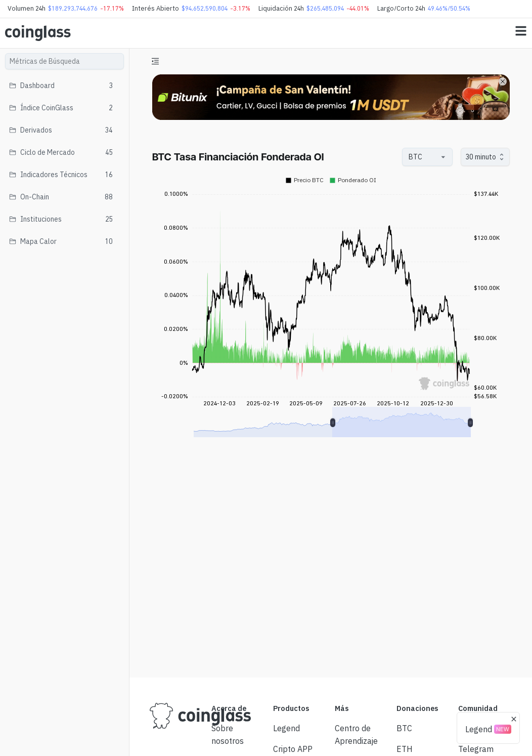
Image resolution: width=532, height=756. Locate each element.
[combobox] (422, 157)
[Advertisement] (331, 632)
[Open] (444, 157)
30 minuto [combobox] (481, 157)
